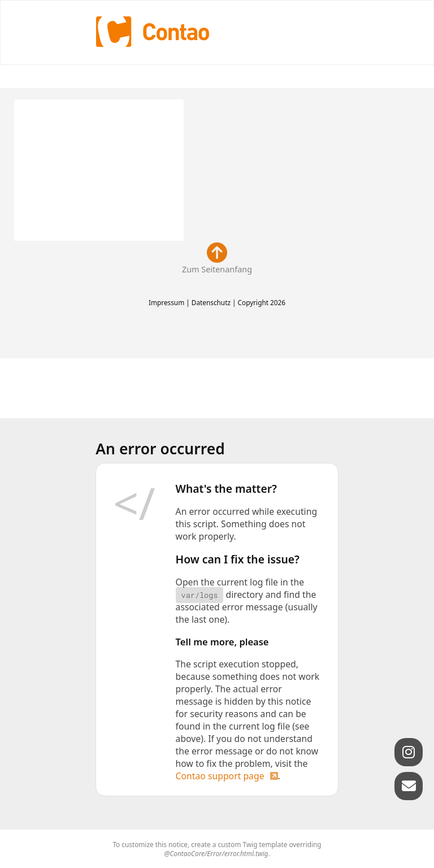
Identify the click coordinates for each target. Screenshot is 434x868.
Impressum (166, 302)
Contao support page (220, 776)
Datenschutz (211, 302)
